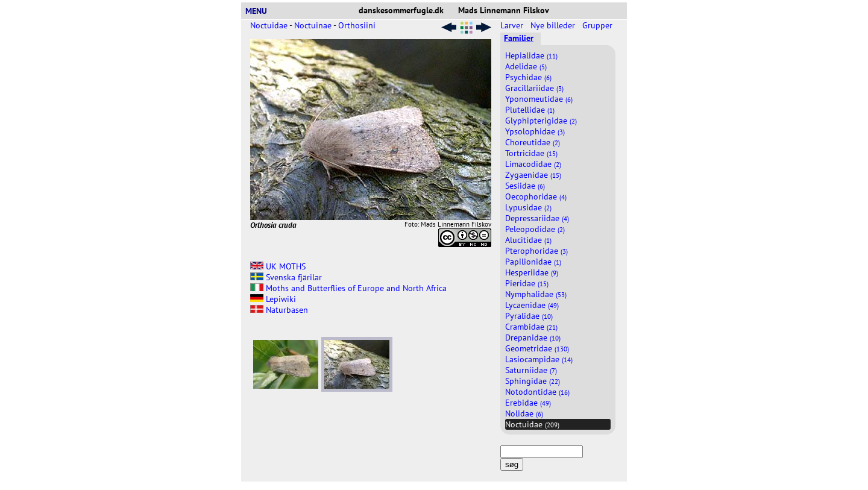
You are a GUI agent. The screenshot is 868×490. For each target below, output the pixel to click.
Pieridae (527, 283)
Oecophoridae (536, 196)
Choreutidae (533, 142)
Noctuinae (313, 25)
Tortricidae (531, 153)
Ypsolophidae (535, 131)
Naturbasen (279, 310)
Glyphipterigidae (541, 121)
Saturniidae (531, 370)
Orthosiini (357, 25)
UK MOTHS (278, 266)
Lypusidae (528, 207)
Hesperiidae (532, 272)
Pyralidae (529, 316)
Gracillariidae (534, 88)
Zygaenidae (533, 175)
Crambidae (531, 327)
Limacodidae (533, 164)
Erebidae (528, 403)
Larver (513, 25)
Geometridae (537, 348)
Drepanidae (533, 338)
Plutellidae (530, 110)
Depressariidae (537, 218)
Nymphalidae (536, 294)
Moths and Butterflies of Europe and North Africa (348, 288)
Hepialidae (531, 55)
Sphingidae (533, 381)
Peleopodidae (535, 229)
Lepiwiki (273, 299)
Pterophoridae (536, 251)
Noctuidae (269, 25)
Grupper (599, 25)
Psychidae (528, 77)
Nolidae (524, 413)
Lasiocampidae (539, 359)
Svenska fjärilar (286, 277)
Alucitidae (528, 240)
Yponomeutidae (539, 99)
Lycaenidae (532, 305)
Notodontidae (537, 392)
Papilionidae (533, 262)
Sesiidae (525, 186)
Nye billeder (554, 25)
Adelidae (526, 66)
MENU (261, 11)
